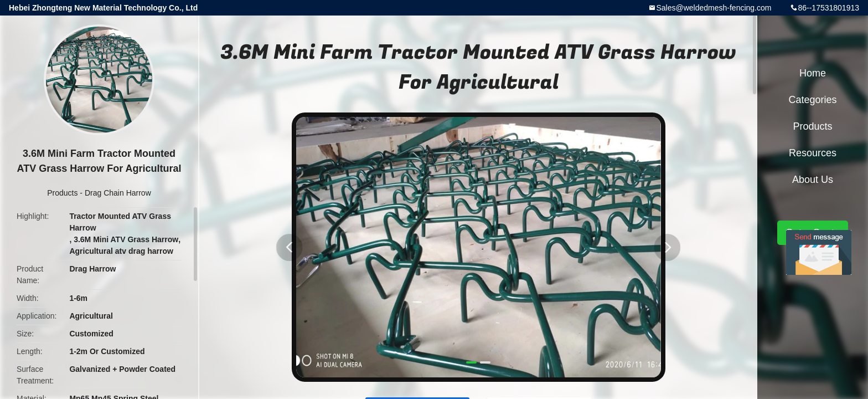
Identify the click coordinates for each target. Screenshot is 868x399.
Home (813, 73)
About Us (813, 180)
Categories (812, 100)
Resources (813, 153)
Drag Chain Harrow (118, 193)
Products (62, 193)
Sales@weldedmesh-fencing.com (714, 8)
